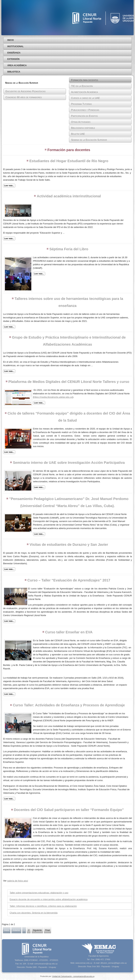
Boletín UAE (78, 134)
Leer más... (9, 186)
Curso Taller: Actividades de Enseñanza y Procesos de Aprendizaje (69, 705)
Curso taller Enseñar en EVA (69, 632)
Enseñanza (14, 53)
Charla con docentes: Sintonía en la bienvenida (34, 913)
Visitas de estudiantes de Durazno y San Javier (69, 545)
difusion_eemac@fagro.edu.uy (113, 963)
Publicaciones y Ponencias (85, 110)
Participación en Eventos (84, 116)
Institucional (16, 46)
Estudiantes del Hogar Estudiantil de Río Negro (69, 161)
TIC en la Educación (82, 86)
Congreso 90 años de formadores (24, 97)
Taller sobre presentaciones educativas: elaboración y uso (39, 893)
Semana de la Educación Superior (89, 140)
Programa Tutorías (81, 104)
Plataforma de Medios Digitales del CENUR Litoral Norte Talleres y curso (69, 382)
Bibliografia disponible (83, 128)
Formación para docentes (84, 80)
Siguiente (37, 930)
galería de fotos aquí (18, 881)
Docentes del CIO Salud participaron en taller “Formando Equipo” (69, 810)
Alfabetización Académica (84, 92)
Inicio (11, 40)
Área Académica (17, 65)
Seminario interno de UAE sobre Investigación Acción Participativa (69, 463)
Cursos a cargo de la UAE (85, 98)
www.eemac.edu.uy (84, 963)
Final (47, 930)
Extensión (13, 59)
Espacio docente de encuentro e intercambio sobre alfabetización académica (49, 899)
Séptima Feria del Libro (69, 249)
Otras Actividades (81, 122)
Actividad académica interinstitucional (69, 196)
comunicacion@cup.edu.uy (46, 964)
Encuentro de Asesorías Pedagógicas (25, 91)
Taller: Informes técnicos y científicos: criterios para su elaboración (43, 906)
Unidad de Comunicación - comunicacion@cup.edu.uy (73, 976)
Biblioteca (14, 72)
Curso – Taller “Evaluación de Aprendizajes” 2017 (69, 580)
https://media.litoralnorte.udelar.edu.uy (53, 397)
